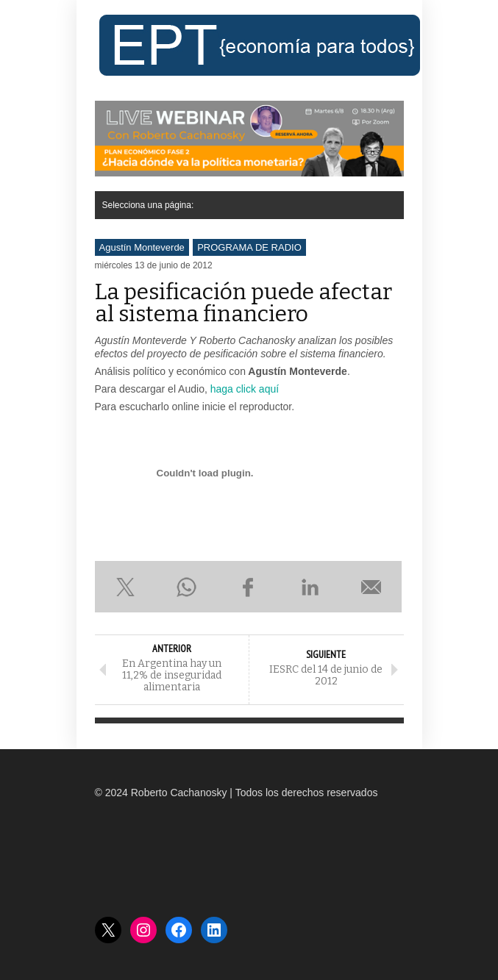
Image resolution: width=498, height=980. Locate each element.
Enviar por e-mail (371, 587)
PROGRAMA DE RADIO (249, 247)
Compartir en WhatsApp (187, 587)
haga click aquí (245, 389)
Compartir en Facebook (249, 587)
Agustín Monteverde (142, 247)
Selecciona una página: (148, 205)
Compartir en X (126, 587)
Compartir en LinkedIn (310, 587)
